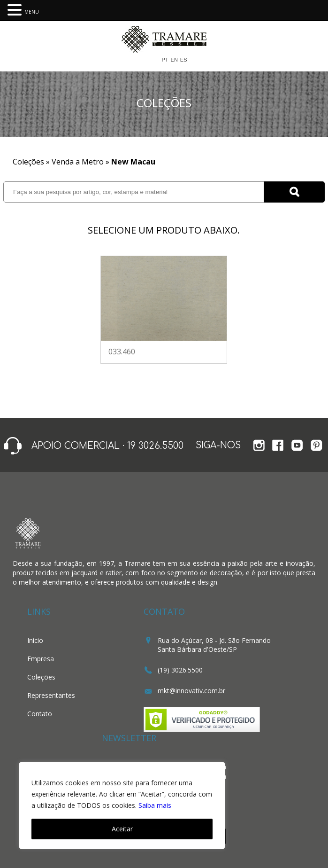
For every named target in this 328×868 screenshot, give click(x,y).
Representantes (51, 695)
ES (184, 60)
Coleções (41, 677)
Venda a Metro (78, 162)
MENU (32, 12)
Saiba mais (155, 805)
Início (35, 640)
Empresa (41, 659)
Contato (40, 714)
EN (174, 60)
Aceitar (122, 829)
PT (165, 60)
